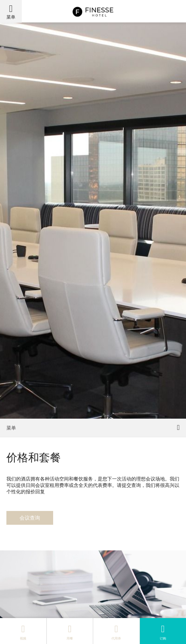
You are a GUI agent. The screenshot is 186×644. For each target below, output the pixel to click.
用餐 (70, 631)
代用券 (116, 631)
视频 (23, 631)
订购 (163, 631)
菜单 (11, 17)
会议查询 (30, 518)
